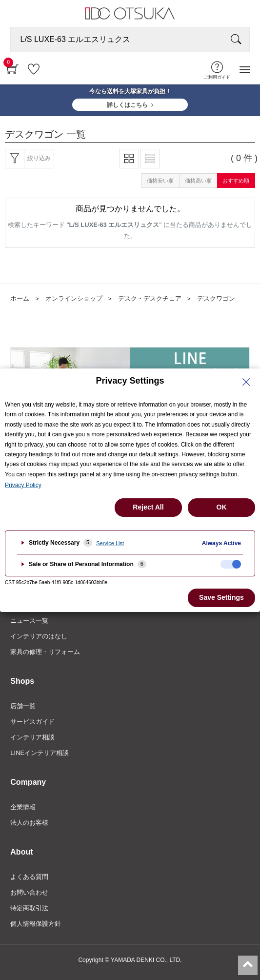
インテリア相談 (32, 737)
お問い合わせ (29, 892)
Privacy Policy (23, 485)
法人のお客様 (29, 823)
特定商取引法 (29, 908)
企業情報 (23, 807)
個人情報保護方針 (36, 924)
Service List (110, 543)
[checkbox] (231, 564)
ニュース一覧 (29, 621)
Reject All (148, 507)
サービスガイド (32, 722)
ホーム (20, 298)
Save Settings (221, 597)
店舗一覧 (23, 706)
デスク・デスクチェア (150, 298)
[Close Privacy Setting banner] (246, 382)
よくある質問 (29, 877)
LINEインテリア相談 (40, 753)
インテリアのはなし (39, 636)
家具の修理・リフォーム (45, 652)
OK (222, 507)
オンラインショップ (74, 298)
